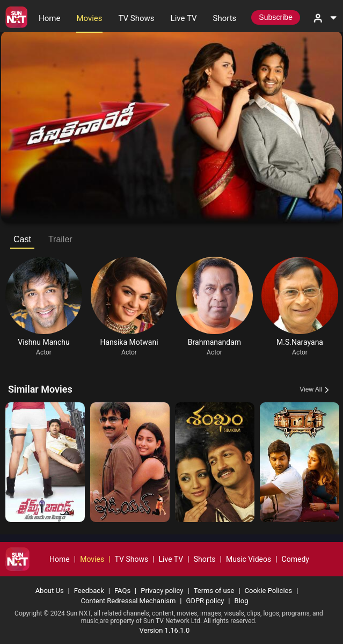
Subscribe (276, 17)
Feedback (89, 591)
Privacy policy (162, 591)
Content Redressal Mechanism (128, 601)
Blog (242, 601)
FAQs (122, 591)
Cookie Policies (269, 591)
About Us (50, 591)
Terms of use (214, 591)
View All (311, 389)
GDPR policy (205, 601)
